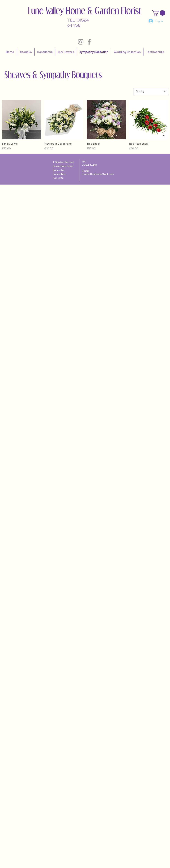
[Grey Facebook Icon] (89, 42)
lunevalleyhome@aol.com (98, 174)
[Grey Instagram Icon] (81, 42)
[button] (159, 13)
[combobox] (151, 91)
